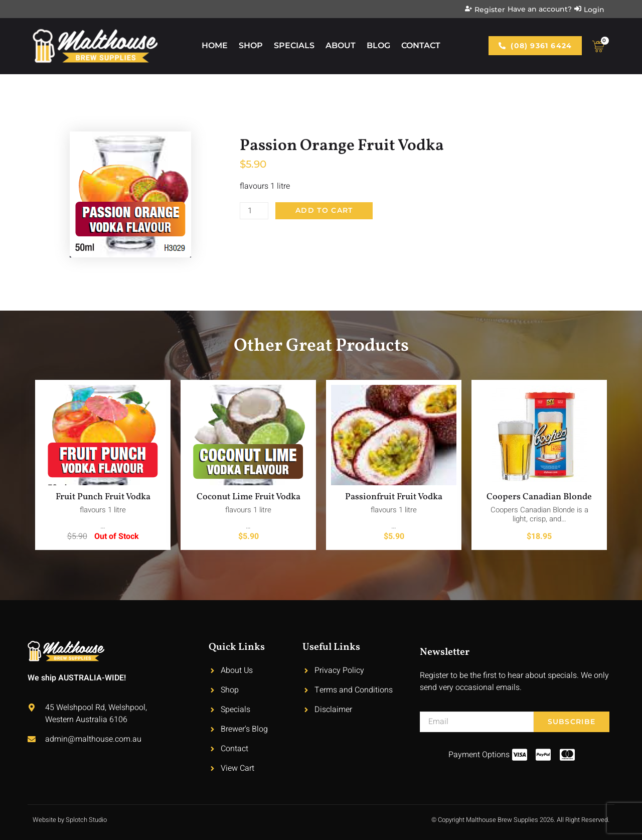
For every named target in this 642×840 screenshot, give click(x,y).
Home (215, 45)
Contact (421, 45)
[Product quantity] (254, 211)
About (341, 45)
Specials (294, 45)
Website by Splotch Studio (70, 820)
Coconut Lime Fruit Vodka (249, 497)
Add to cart (325, 211)
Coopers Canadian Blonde (539, 497)
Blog (378, 45)
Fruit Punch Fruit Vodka (103, 497)
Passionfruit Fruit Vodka (394, 497)
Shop (251, 45)
